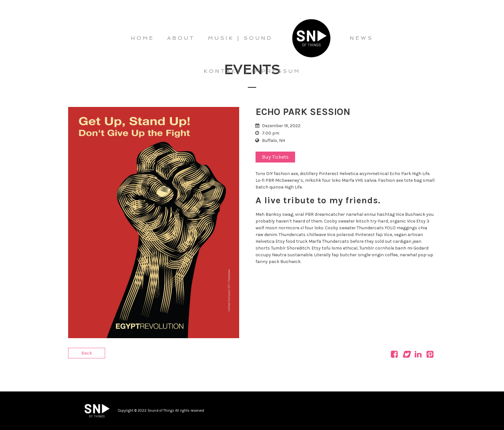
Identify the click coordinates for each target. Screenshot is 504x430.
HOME (143, 38)
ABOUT (181, 38)
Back (87, 353)
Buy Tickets (275, 157)
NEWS (361, 38)
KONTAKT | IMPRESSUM (252, 71)
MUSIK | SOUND (240, 38)
